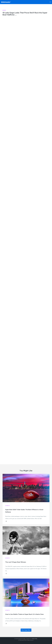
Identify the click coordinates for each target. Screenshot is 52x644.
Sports (7, 506)
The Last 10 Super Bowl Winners (16, 562)
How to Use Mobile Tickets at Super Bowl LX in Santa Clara (24, 614)
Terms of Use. (35, 639)
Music (4, 10)
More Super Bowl (26, 630)
